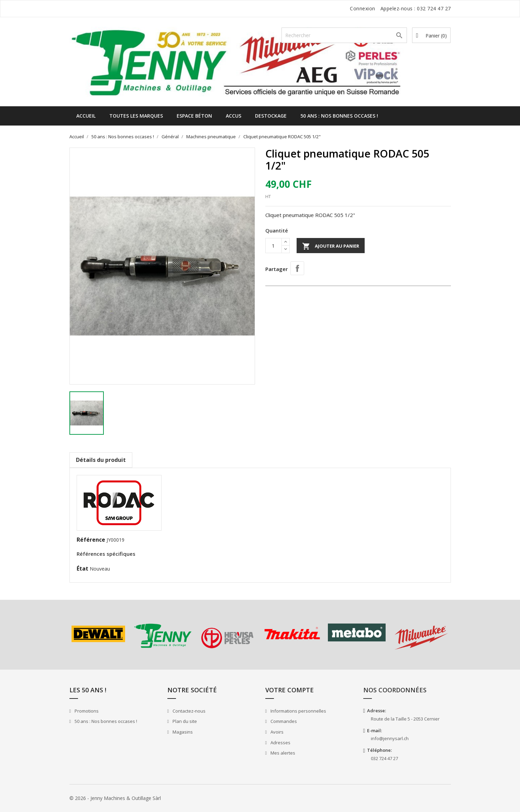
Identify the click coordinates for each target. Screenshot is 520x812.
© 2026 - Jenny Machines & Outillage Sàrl (115, 798)
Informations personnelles (298, 711)
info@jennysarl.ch (390, 738)
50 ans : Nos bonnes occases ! (339, 116)
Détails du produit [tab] (101, 460)
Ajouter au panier (331, 246)
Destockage (271, 116)
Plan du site (184, 721)
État (82, 569)
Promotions (86, 711)
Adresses (280, 743)
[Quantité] (274, 246)
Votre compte (290, 690)
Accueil (86, 116)
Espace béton (194, 116)
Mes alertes (282, 753)
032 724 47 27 (434, 8)
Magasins (182, 732)
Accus (234, 116)
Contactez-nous (189, 711)
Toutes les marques (136, 116)
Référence (91, 540)
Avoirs (276, 732)
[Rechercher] (344, 35)
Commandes (283, 721)
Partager (297, 268)
